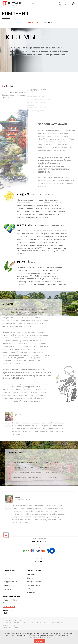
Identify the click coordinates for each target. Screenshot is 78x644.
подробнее (32, 634)
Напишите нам (9, 606)
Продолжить (40, 641)
